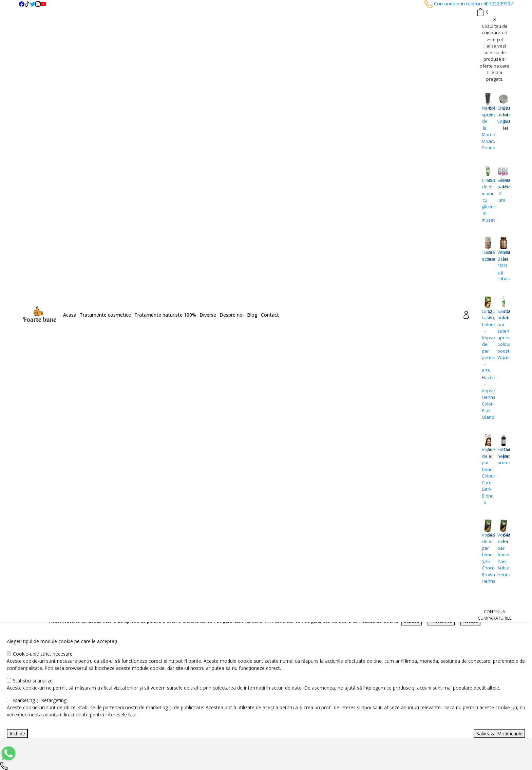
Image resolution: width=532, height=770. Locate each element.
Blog (252, 315)
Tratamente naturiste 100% (165, 315)
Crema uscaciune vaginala (500, 115)
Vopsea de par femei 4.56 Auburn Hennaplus (500, 555)
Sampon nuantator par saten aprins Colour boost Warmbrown (500, 334)
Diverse (208, 315)
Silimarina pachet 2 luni (500, 190)
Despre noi (232, 315)
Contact (270, 315)
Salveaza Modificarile (499, 734)
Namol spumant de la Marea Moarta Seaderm (485, 128)
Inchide (17, 734)
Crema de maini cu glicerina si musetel (485, 200)
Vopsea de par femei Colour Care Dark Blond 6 (485, 476)
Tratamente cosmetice (105, 315)
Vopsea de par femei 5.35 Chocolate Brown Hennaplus (485, 558)
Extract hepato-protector (500, 456)
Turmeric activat (485, 256)
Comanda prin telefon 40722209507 (469, 4)
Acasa (70, 315)
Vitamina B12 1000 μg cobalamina (500, 265)
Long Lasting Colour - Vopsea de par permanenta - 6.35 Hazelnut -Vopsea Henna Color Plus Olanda (485, 364)
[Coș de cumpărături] (482, 12)
